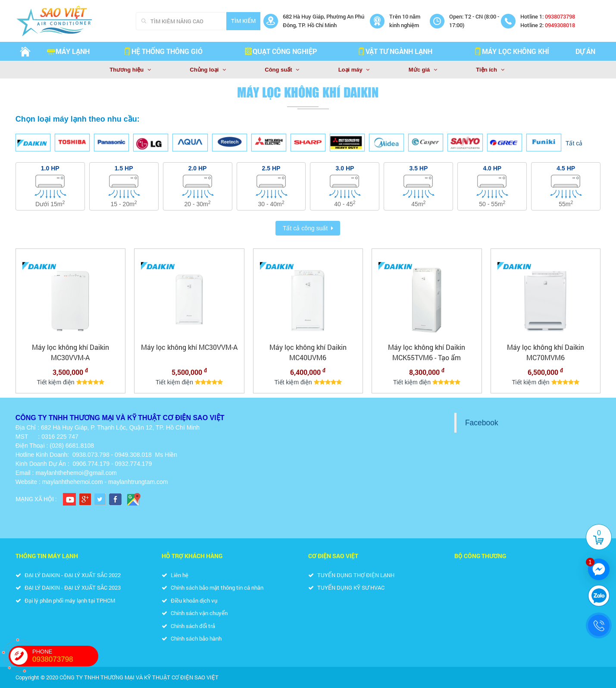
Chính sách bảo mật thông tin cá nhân (213, 587)
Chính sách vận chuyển (195, 613)
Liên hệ (175, 575)
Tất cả (574, 143)
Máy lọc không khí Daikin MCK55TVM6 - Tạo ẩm (427, 352)
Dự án (585, 51)
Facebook (482, 423)
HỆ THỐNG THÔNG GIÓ (163, 51)
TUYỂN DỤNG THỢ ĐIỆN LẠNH (351, 575)
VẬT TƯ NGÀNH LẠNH (395, 51)
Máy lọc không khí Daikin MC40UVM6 (308, 352)
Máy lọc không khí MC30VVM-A (189, 347)
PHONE (65, 656)
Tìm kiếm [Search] (243, 21)
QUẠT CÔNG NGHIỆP (280, 51)
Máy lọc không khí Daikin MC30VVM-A (70, 352)
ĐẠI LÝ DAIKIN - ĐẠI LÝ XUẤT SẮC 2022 (68, 575)
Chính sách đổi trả (188, 626)
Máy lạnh (68, 51)
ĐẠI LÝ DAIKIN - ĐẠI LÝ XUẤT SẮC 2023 (68, 587)
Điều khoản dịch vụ (189, 600)
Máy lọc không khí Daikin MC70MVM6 (546, 352)
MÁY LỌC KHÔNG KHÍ (511, 51)
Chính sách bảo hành (192, 638)
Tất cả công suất (305, 228)
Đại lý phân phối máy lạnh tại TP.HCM (65, 600)
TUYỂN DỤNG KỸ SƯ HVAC (346, 587)
